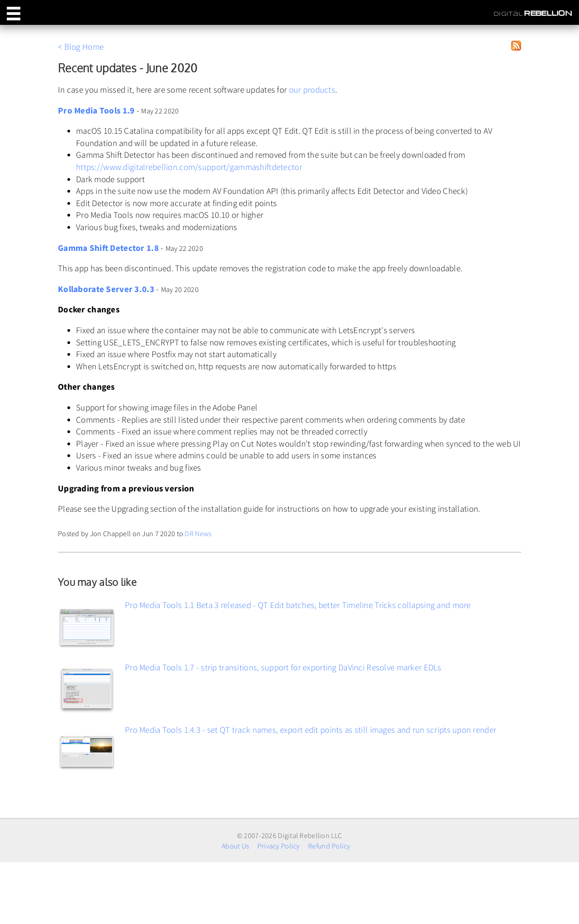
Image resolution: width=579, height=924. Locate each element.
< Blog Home (81, 47)
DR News (198, 533)
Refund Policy (329, 846)
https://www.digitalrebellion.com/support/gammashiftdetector (189, 167)
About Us (235, 846)
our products (312, 90)
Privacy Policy (279, 846)
